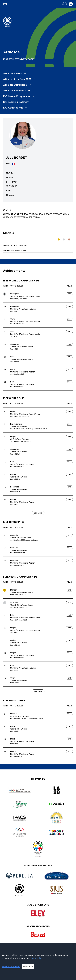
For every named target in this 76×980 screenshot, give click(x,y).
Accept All (28, 967)
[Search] (65, 4)
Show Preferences (11, 967)
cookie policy (36, 958)
